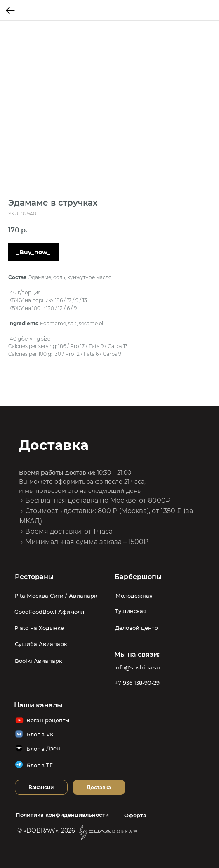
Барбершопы (138, 577)
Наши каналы (38, 705)
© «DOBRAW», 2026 (46, 830)
